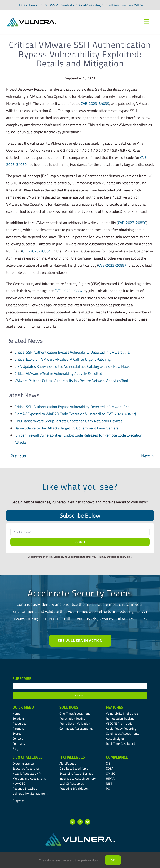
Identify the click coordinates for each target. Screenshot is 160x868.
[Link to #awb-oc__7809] (146, 22)
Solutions (69, 707)
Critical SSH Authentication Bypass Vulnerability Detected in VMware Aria (72, 352)
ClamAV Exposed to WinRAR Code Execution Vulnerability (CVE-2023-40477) (75, 414)
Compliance (117, 757)
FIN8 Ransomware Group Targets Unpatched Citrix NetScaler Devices (68, 421)
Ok (113, 860)
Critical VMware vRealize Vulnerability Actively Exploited (58, 374)
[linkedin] (80, 822)
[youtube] (87, 822)
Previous (18, 456)
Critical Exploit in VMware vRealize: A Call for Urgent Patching (63, 359)
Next (145, 456)
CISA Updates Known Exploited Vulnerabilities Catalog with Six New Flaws (72, 366)
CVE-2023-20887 (112, 265)
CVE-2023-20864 (36, 251)
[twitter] (72, 822)
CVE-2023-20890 (132, 223)
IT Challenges (72, 757)
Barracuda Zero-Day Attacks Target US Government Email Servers (66, 428)
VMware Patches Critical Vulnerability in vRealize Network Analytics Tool (71, 381)
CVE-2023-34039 (95, 104)
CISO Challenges (28, 757)
